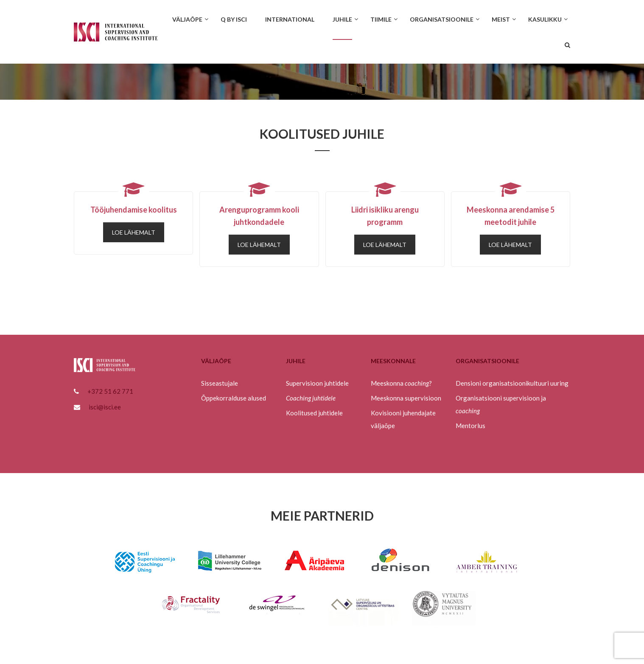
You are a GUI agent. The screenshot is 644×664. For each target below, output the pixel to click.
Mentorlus (470, 426)
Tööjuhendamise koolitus (134, 210)
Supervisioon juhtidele (317, 383)
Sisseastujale (220, 383)
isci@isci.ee (105, 407)
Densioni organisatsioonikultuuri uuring (512, 383)
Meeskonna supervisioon (406, 398)
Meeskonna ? (401, 383)
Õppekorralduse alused (234, 398)
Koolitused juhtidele (314, 413)
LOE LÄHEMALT (134, 232)
